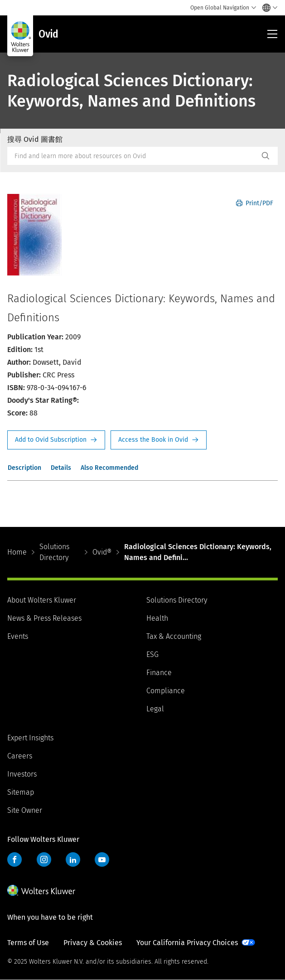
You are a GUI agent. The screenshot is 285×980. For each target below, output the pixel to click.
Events (18, 636)
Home (17, 552)
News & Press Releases (44, 618)
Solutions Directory (54, 552)
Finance (159, 673)
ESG (152, 654)
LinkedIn (73, 859)
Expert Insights (30, 738)
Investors (22, 774)
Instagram (44, 859)
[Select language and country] (268, 8)
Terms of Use (28, 943)
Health (157, 618)
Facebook (14, 859)
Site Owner (25, 810)
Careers (20, 756)
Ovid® (102, 552)
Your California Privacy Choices (187, 943)
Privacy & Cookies (93, 943)
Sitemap (21, 792)
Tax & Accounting (174, 636)
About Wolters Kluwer (42, 600)
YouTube (102, 859)
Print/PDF (255, 203)
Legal (155, 709)
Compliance (166, 691)
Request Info (56, 440)
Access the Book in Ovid (159, 440)
